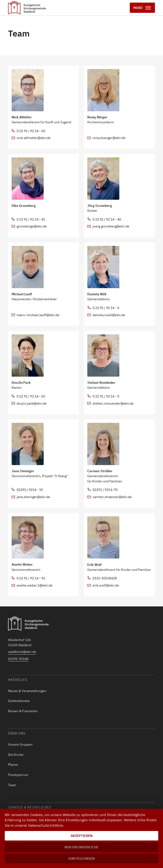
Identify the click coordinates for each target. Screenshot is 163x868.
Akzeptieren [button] (82, 836)
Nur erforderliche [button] (81, 847)
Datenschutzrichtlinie (46, 825)
